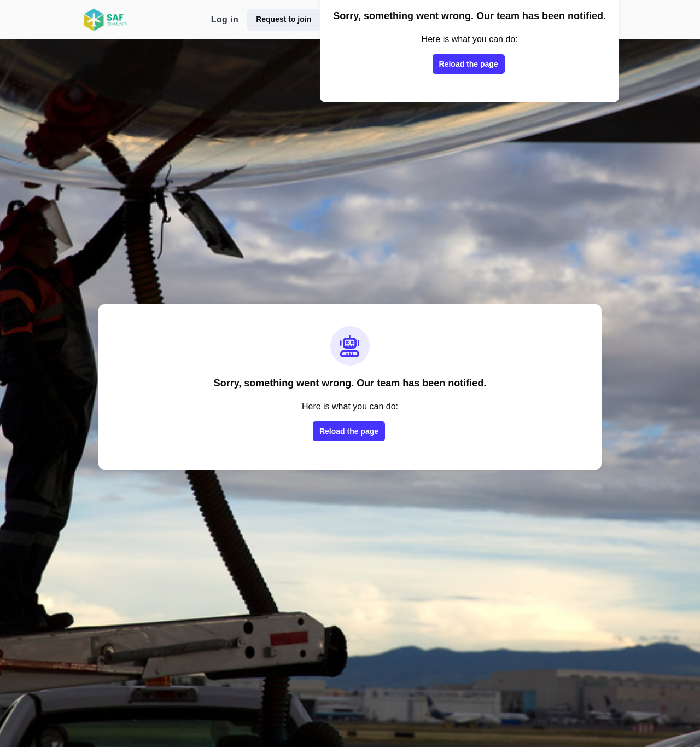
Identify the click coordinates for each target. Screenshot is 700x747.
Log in (225, 19)
